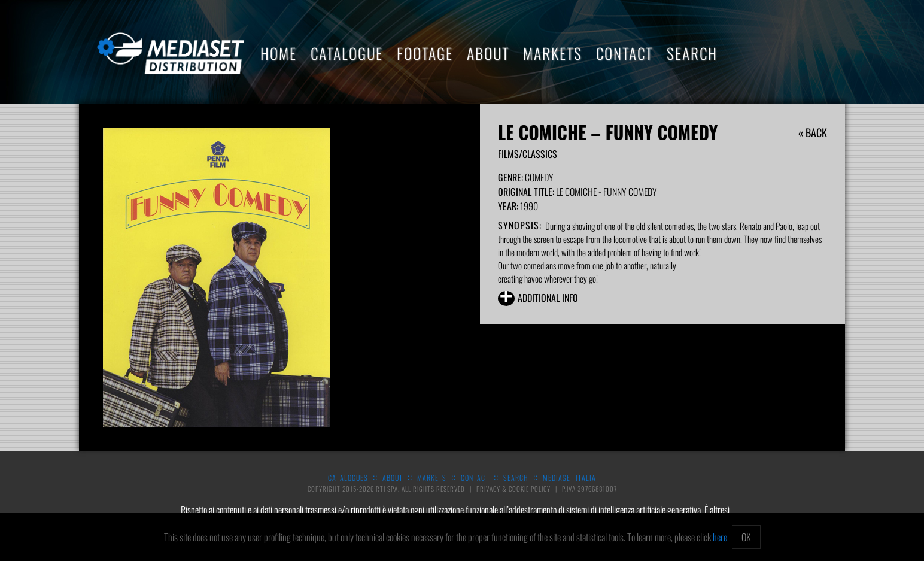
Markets (553, 53)
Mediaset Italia (569, 477)
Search (692, 53)
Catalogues (348, 477)
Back (816, 132)
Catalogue (347, 53)
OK (746, 537)
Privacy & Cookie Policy (514, 489)
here (720, 537)
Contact (624, 53)
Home (279, 53)
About (488, 53)
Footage (425, 53)
